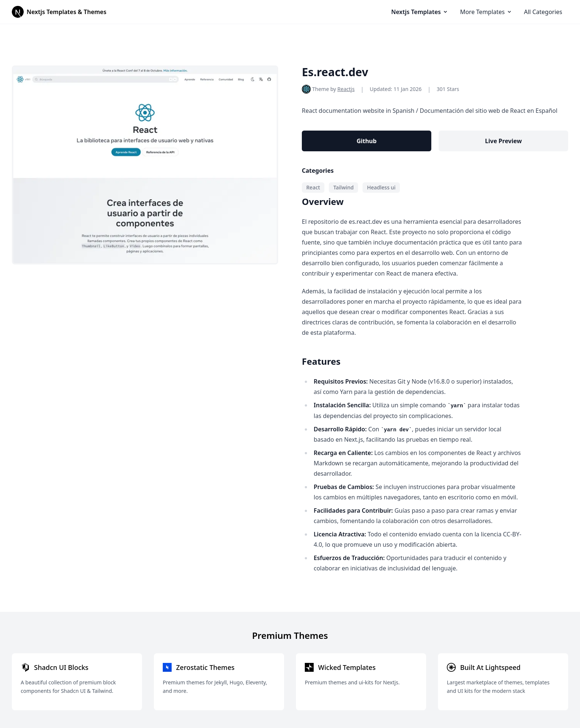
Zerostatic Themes (205, 667)
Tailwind (343, 187)
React (313, 187)
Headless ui (381, 187)
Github (367, 141)
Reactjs (346, 89)
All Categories (543, 12)
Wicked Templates (347, 667)
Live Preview (503, 141)
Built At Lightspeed (490, 667)
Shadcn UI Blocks (61, 667)
